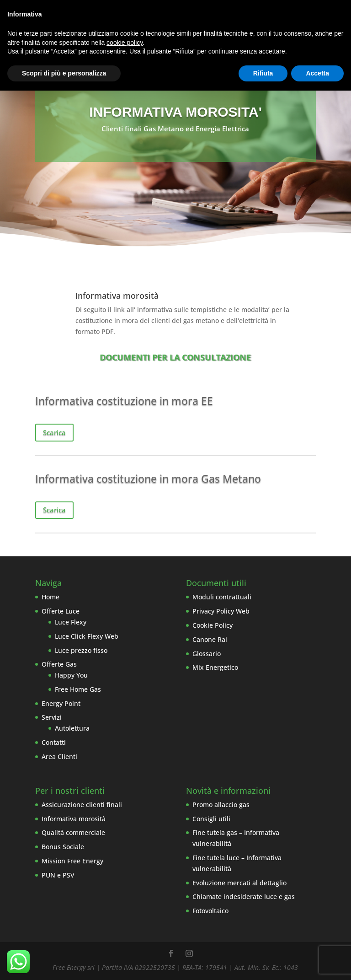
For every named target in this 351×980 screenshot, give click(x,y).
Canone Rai (210, 639)
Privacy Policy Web (221, 611)
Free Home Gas (78, 689)
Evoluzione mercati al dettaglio (239, 883)
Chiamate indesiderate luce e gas (244, 897)
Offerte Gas (59, 664)
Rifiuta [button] (263, 73)
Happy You (71, 675)
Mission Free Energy (72, 861)
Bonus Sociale (63, 847)
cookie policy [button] (125, 43)
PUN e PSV (58, 875)
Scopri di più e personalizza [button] (64, 73)
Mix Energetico (215, 667)
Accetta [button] (317, 73)
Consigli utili (211, 819)
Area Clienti (59, 757)
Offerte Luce (61, 611)
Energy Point (61, 703)
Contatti (54, 742)
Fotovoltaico (210, 911)
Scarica (54, 432)
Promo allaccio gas (221, 805)
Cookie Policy (213, 625)
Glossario (207, 654)
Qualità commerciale (73, 832)
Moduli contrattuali (222, 597)
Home (51, 597)
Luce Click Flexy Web (87, 636)
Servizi (52, 717)
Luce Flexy (71, 622)
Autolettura (72, 728)
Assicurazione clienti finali (82, 805)
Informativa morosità (74, 819)
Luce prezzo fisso (81, 650)
